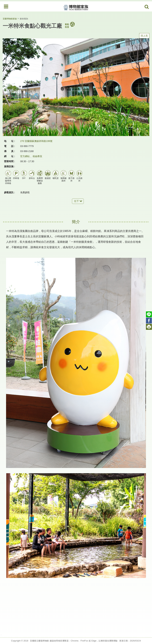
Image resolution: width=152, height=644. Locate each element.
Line (149, 314)
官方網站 (25, 156)
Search (147, 7)
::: (1, 15)
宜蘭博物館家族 (10, 19)
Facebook (149, 321)
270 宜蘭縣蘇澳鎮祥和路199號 (36, 141)
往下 (77, 201)
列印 (149, 327)
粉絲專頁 (37, 156)
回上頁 (144, 36)
